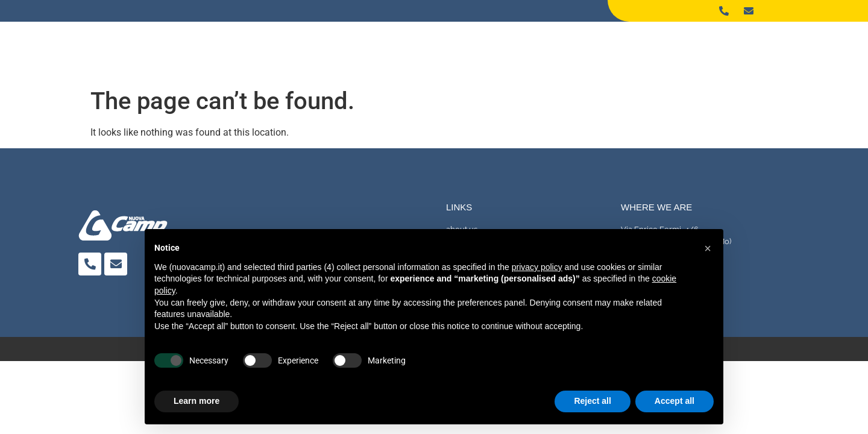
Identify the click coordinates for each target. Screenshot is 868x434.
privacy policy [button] (537, 267)
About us (569, 46)
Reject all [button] (592, 401)
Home (513, 46)
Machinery (713, 46)
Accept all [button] (675, 401)
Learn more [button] (197, 401)
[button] (708, 248)
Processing (639, 46)
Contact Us (786, 46)
